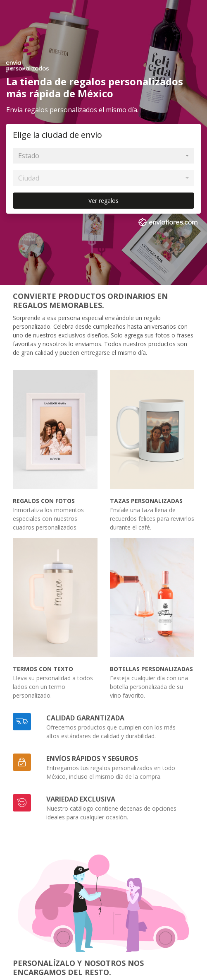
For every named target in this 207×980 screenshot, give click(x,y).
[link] (169, 224)
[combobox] (103, 156)
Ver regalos (103, 201)
